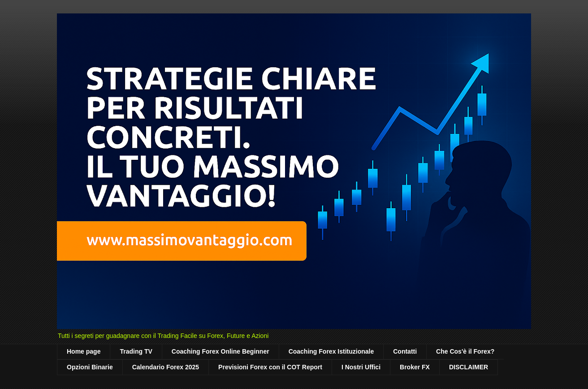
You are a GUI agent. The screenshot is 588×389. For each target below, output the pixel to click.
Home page (84, 351)
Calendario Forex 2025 (166, 367)
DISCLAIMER (469, 367)
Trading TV (136, 351)
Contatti (405, 351)
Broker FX (415, 367)
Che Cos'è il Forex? (465, 351)
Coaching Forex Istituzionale (331, 351)
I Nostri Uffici (361, 367)
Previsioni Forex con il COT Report (270, 367)
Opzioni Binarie (90, 367)
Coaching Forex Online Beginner (220, 351)
